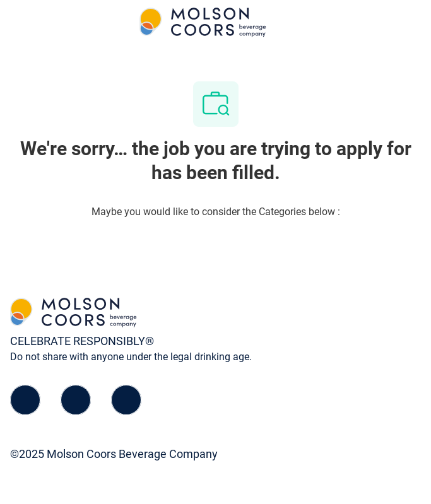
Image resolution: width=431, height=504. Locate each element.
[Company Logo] (203, 22)
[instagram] (126, 400)
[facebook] (25, 400)
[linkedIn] (76, 400)
